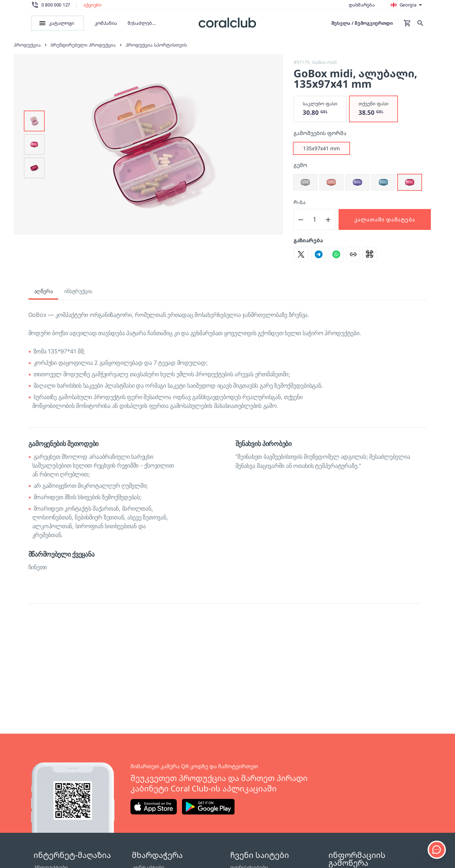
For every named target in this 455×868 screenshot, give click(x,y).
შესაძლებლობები (144, 23)
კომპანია (106, 23)
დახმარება (362, 5)
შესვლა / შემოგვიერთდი (362, 23)
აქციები (92, 5)
